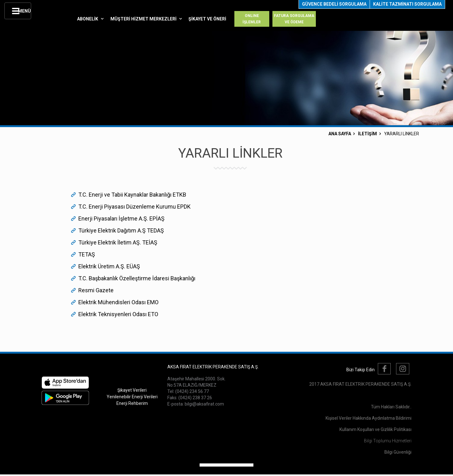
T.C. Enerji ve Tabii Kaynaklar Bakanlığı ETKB (132, 195)
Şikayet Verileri (132, 390)
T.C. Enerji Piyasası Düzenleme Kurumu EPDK (134, 207)
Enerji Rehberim (132, 403)
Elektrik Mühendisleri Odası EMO (118, 302)
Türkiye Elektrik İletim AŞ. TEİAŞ (118, 242)
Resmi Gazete (96, 290)
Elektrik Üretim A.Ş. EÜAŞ (109, 266)
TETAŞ (87, 254)
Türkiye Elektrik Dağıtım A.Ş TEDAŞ (121, 230)
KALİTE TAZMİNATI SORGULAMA (407, 4)
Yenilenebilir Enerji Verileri (132, 397)
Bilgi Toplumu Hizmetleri (388, 441)
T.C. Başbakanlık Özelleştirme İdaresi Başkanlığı (137, 278)
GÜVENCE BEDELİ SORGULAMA (334, 4)
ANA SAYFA (340, 134)
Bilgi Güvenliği (398, 452)
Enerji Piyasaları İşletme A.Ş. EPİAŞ (121, 218)
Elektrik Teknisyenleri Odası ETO (118, 314)
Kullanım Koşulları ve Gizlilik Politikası (375, 429)
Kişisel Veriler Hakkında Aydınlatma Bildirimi (369, 418)
